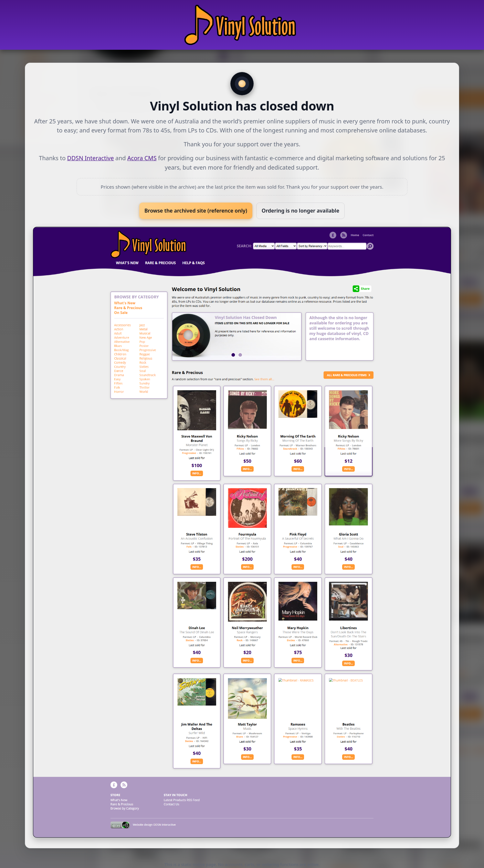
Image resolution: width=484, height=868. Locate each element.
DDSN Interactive (91, 158)
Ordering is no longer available (300, 211)
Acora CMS (142, 158)
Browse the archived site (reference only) (196, 211)
